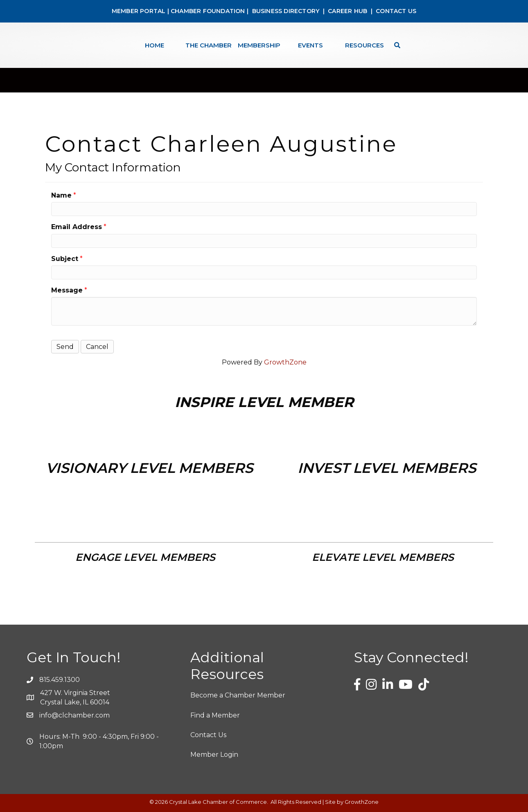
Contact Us (208, 735)
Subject (65, 259)
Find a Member (215, 715)
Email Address (77, 227)
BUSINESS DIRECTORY (285, 11)
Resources (364, 45)
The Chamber (209, 45)
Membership (259, 45)
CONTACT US (396, 11)
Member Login (214, 755)
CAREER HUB (347, 11)
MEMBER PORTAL (139, 11)
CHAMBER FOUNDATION (208, 11)
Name (61, 195)
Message (67, 290)
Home (155, 45)
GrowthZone (285, 362)
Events (310, 45)
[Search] (395, 45)
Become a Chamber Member (238, 695)
